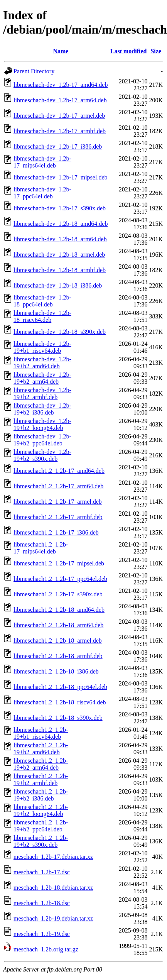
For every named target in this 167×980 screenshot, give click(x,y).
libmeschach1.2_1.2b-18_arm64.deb (58, 625)
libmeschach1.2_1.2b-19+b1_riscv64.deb (41, 733)
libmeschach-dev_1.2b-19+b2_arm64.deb (42, 378)
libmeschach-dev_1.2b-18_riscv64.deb (42, 316)
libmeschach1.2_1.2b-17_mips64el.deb (41, 548)
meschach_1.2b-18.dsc (42, 903)
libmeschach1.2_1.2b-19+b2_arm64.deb (41, 764)
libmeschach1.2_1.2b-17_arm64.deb (58, 486)
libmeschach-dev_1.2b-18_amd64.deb (61, 224)
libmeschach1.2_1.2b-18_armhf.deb (58, 656)
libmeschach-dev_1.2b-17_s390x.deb (60, 208)
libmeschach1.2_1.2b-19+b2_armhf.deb (41, 779)
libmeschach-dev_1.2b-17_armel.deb (59, 116)
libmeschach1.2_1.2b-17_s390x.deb (58, 594)
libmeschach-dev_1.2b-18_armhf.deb (60, 270)
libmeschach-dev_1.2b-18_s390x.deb (60, 332)
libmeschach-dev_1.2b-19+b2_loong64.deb (42, 424)
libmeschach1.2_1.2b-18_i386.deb (56, 671)
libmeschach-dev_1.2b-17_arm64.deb (60, 100)
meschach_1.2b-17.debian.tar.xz (53, 857)
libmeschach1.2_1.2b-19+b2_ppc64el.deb (41, 826)
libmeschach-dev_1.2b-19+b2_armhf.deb (42, 394)
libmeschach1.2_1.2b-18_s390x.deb (58, 718)
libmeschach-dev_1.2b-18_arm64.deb (60, 239)
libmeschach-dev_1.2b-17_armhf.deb (60, 131)
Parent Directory (34, 71)
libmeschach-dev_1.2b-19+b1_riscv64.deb (42, 347)
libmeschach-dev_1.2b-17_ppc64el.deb (42, 193)
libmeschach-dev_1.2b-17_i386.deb (58, 146)
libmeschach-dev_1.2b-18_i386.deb (58, 285)
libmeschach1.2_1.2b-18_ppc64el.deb (60, 687)
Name (61, 51)
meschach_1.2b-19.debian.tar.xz (53, 918)
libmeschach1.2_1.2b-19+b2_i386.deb (41, 795)
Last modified (129, 51)
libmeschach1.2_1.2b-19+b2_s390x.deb (41, 841)
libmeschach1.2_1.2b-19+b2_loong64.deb (41, 810)
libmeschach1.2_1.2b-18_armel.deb (58, 641)
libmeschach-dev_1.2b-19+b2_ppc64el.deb (42, 440)
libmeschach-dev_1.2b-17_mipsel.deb (61, 177)
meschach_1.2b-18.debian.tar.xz (53, 888)
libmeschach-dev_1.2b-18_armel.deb (59, 255)
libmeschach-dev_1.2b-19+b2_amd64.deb (42, 363)
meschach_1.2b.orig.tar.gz (46, 949)
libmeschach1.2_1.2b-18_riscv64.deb (60, 702)
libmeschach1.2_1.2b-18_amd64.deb (59, 610)
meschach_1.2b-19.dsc (42, 934)
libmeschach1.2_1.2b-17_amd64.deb (59, 471)
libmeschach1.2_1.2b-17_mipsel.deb (59, 563)
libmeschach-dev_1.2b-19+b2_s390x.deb (42, 455)
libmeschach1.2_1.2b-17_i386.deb (56, 532)
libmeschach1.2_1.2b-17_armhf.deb (58, 517)
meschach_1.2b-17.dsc (42, 872)
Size (156, 51)
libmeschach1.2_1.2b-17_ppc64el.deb (60, 579)
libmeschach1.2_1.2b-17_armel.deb (58, 502)
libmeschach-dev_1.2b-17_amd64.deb (61, 85)
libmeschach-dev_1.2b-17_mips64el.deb (42, 162)
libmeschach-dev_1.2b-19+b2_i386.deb (42, 409)
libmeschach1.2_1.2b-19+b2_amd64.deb (41, 749)
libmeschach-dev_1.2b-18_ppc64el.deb (42, 301)
